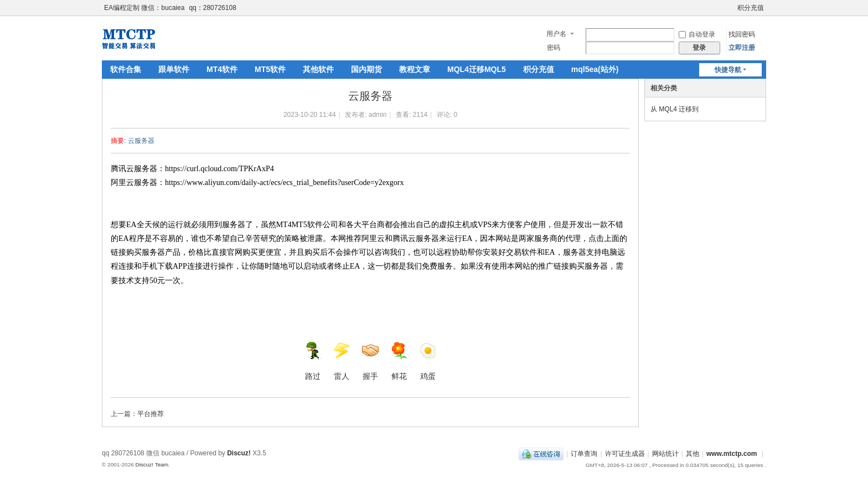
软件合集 (126, 69)
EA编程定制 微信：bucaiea (144, 8)
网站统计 (665, 454)
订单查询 (584, 454)
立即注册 (742, 48)
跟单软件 (174, 69)
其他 (693, 454)
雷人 (342, 361)
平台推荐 (151, 414)
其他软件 (318, 69)
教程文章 (415, 69)
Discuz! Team (152, 464)
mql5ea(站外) (595, 69)
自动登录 (697, 34)
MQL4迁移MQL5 (477, 69)
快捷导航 (728, 70)
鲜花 (399, 361)
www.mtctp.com (732, 454)
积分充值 (751, 8)
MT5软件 (270, 69)
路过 (313, 361)
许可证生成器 (625, 454)
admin (378, 115)
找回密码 (742, 34)
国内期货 (366, 69)
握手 (370, 361)
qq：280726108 (212, 8)
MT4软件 (222, 69)
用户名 (556, 34)
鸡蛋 (428, 361)
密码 (554, 48)
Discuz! (239, 453)
